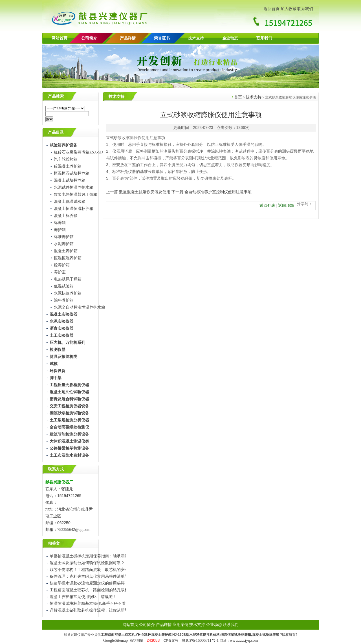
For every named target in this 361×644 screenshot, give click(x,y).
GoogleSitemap (115, 640)
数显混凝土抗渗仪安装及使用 (145, 192)
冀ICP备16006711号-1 (200, 640)
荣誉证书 (162, 38)
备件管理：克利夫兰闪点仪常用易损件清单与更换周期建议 (101, 576)
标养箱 (60, 223)
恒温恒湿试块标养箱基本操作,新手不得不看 (88, 604)
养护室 (60, 272)
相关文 (54, 543)
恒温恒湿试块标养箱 (72, 173)
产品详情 (128, 38)
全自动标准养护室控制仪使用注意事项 (218, 192)
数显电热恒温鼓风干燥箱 (76, 194)
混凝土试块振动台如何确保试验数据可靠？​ (87, 563)
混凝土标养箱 (66, 216)
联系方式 (56, 469)
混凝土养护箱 (66, 251)
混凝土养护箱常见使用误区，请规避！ (83, 597)
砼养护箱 (62, 265)
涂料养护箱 (64, 300)
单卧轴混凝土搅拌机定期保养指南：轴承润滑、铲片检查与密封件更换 (111, 556)
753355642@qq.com (74, 530)
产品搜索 (56, 96)
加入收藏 (289, 9)
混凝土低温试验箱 (70, 202)
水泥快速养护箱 (68, 293)
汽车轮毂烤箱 (66, 159)
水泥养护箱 (64, 244)
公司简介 (147, 625)
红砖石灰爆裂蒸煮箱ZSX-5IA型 (81, 152)
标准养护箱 (64, 237)
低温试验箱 (64, 286)
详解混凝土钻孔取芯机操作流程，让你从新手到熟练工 (97, 610)
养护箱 (60, 230)
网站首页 (60, 38)
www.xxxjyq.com (244, 640)
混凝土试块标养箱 (70, 180)
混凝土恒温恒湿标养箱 (74, 209)
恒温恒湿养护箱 (68, 258)
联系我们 (305, 9)
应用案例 (180, 625)
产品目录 (56, 132)
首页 (238, 97)
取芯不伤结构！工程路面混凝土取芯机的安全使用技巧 (97, 570)
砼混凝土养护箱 (68, 166)
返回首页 (272, 9)
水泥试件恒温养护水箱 (74, 187)
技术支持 (196, 38)
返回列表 (267, 205)
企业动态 (230, 38)
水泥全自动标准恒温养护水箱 (80, 307)
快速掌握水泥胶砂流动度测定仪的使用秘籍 (87, 583)
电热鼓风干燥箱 (68, 279)
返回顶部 (286, 205)
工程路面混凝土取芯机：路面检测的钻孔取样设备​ (93, 590)
